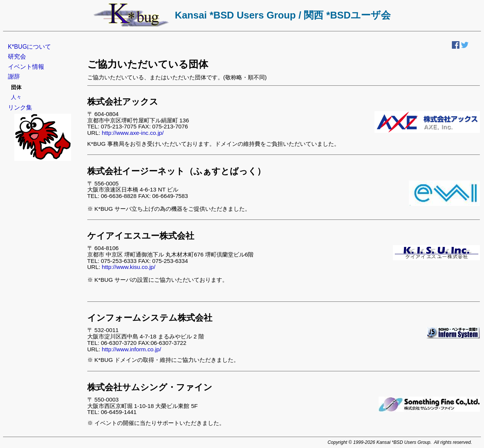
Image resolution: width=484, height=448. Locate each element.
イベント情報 (26, 67)
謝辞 (14, 76)
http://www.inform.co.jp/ (131, 349)
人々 (16, 97)
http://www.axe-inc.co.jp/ (133, 133)
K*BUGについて (30, 47)
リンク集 (20, 107)
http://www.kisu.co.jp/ (128, 267)
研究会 (17, 56)
